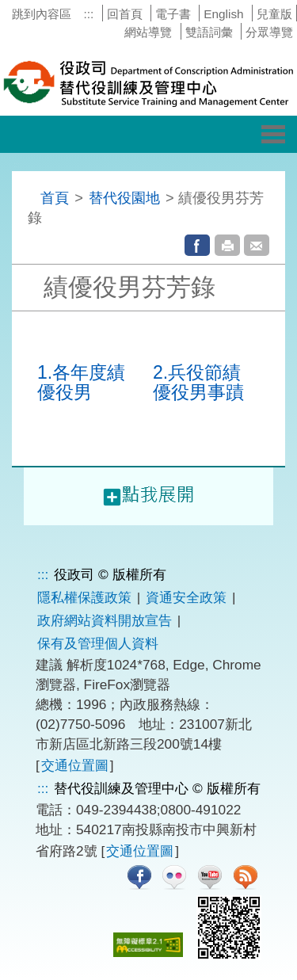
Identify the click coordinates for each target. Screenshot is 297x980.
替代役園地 (124, 198)
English (223, 14)
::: (88, 14)
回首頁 (125, 14)
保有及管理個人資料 (98, 643)
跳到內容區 (42, 14)
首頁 (55, 198)
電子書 (173, 14)
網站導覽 (148, 32)
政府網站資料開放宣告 (105, 620)
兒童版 (274, 14)
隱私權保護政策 (84, 597)
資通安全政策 (186, 597)
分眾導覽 (269, 32)
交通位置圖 (75, 765)
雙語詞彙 (209, 32)
